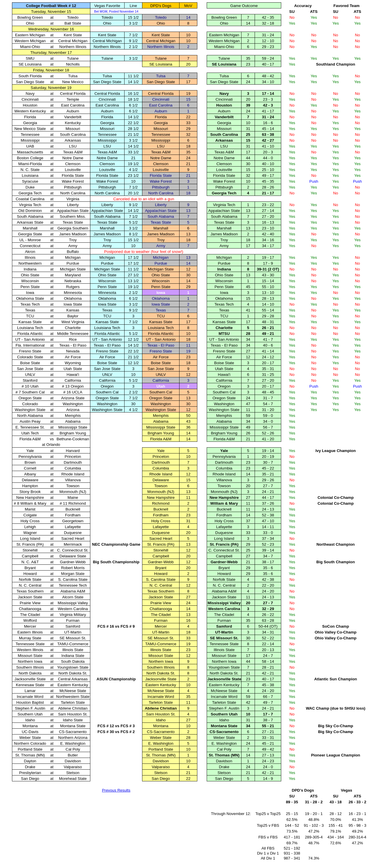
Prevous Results (116, 790)
